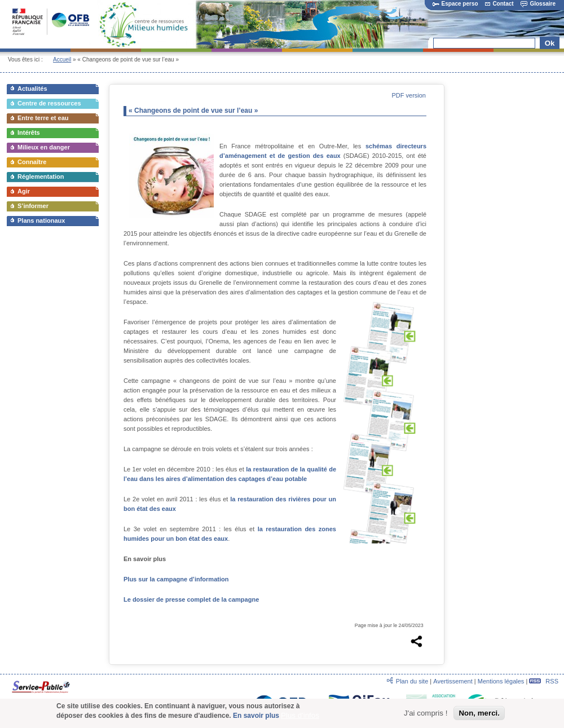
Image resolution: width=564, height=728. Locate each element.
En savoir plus (256, 718)
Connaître (32, 162)
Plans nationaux (41, 220)
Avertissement (453, 681)
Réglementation (41, 177)
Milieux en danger (44, 147)
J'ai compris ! (426, 716)
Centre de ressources (49, 103)
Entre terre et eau (43, 118)
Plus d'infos (300, 718)
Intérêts (29, 133)
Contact (499, 4)
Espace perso (455, 4)
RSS (544, 681)
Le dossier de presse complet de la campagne (191, 599)
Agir (24, 191)
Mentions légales (501, 681)
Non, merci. (479, 716)
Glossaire (538, 4)
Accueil (62, 59)
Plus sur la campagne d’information (176, 579)
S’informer (33, 206)
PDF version (409, 95)
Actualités (32, 89)
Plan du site (412, 681)
